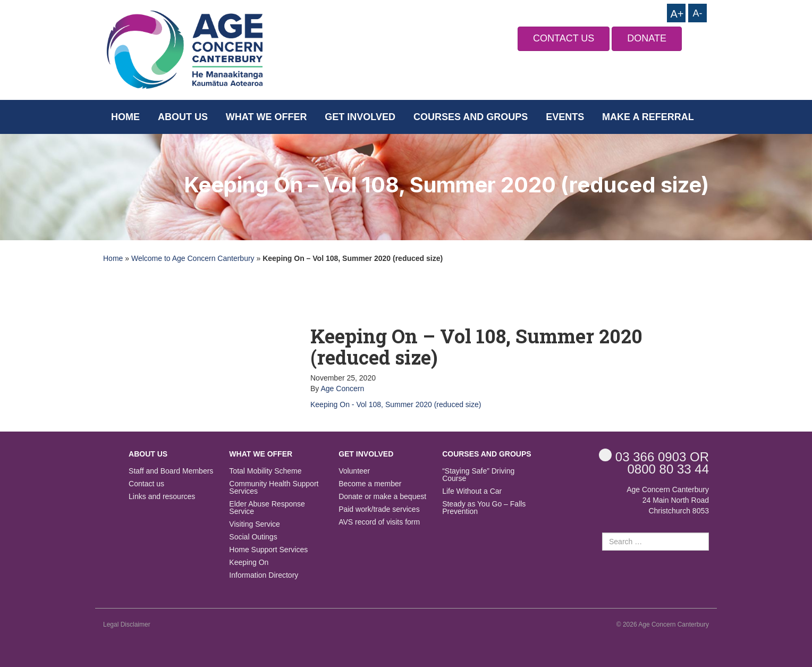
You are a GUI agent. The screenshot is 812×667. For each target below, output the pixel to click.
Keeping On (249, 563)
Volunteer (354, 471)
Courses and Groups (471, 117)
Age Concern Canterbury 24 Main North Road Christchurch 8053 (668, 500)
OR (654, 456)
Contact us (146, 484)
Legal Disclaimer (127, 624)
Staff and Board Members (171, 471)
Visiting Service (254, 524)
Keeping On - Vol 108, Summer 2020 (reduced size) (396, 404)
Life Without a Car (472, 491)
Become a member (370, 484)
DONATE (647, 38)
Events (565, 117)
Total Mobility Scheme (265, 471)
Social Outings (253, 537)
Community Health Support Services (274, 488)
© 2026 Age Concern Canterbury (663, 624)
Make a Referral (648, 117)
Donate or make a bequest (382, 497)
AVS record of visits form (379, 522)
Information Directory (264, 575)
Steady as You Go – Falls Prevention (484, 508)
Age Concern (342, 389)
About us (183, 117)
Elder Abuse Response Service (267, 508)
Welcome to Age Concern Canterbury (193, 258)
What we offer (267, 117)
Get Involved (360, 117)
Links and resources (162, 497)
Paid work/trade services (379, 509)
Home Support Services (268, 550)
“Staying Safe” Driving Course (478, 475)
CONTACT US (564, 38)
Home (125, 117)
